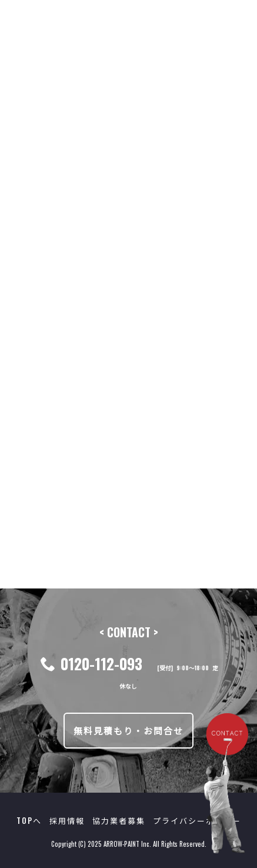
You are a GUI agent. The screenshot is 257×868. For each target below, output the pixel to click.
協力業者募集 (119, 820)
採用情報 (67, 820)
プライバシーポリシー (197, 820)
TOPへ (29, 820)
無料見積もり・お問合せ (128, 731)
